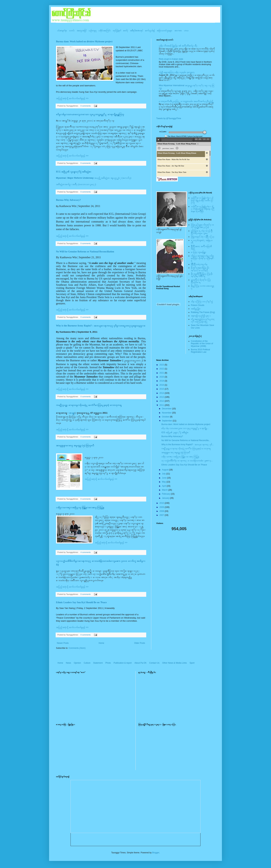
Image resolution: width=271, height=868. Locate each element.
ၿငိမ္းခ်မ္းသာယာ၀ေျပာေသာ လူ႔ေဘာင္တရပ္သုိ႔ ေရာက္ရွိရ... (185, 428)
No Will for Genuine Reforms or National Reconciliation (85, 252)
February (166, 494)
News (68, 663)
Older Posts (140, 643)
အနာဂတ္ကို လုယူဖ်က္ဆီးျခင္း (201, 316)
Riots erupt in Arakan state (171, 59)
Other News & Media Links (175, 663)
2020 (162, 377)
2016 (162, 385)
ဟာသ (186, 31)
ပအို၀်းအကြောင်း (105, 31)
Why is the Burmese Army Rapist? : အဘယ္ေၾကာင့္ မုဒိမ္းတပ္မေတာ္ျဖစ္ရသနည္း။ (101, 326)
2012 (162, 401)
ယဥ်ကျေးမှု (93, 31)
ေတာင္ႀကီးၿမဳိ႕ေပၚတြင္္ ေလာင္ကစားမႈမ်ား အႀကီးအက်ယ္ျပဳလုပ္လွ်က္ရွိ (186, 101)
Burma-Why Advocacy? (68, 200)
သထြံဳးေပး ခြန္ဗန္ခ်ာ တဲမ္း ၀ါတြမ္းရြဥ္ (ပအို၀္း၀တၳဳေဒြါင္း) (202, 200)
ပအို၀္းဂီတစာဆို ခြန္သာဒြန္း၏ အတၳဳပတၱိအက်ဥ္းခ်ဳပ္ (178, 46)
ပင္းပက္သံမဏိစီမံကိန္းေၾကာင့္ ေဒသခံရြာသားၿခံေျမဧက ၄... (187, 461)
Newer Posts (63, 643)
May (164, 482)
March (165, 490)
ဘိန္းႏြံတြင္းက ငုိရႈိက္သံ (202, 302)
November (167, 413)
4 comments (86, 552)
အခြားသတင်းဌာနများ (165, 31)
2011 (162, 405)
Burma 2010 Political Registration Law (200, 351)
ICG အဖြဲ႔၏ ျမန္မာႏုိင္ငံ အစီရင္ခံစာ (74, 172)
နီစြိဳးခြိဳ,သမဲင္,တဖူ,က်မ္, (199, 264)
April (164, 486)
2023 (162, 365)
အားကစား (178, 31)
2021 (162, 373)
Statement (98, 663)
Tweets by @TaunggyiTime (169, 118)
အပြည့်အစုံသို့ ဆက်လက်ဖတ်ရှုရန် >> (72, 98)
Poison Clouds (198, 305)
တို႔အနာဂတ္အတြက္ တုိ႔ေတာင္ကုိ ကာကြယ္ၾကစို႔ (203, 320)
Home (101, 643)
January (166, 498)
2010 (162, 503)
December (167, 409)
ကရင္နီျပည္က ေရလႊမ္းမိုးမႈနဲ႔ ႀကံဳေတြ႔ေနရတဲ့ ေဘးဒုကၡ (89, 405)
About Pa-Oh (140, 663)
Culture (87, 663)
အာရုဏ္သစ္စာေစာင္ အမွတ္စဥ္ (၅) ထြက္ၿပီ (75, 445)
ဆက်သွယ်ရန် (150, 31)
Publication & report (123, 663)
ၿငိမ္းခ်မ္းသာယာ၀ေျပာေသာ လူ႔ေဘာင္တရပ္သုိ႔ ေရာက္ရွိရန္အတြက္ (90, 114)
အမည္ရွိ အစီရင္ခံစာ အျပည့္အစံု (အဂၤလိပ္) (94, 178)
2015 (162, 389)
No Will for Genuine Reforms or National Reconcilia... (186, 440)
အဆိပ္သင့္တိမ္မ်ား (196, 309)
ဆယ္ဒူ (72, 413)
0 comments (86, 106)
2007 (162, 515)
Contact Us (154, 663)
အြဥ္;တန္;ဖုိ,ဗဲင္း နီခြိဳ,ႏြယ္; (203, 237)
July (164, 474)
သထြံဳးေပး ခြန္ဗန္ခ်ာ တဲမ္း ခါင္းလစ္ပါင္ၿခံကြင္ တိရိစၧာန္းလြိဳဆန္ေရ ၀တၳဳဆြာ (202, 209)
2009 (162, 507)
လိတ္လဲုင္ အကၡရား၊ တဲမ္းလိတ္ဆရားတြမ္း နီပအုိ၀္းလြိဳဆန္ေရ (203, 258)
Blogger (156, 853)
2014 (162, 393)
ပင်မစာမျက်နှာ (62, 31)
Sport (192, 663)
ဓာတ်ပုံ (126, 31)
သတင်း (72, 31)
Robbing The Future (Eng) (203, 312)
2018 (162, 381)
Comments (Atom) (77, 648)
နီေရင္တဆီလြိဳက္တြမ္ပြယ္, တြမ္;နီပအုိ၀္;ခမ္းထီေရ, (202, 275)
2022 (162, 369)
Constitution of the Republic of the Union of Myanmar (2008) (202, 344)
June (164, 478)
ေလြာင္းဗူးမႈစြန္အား (199, 252)
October (166, 417)
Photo (108, 663)
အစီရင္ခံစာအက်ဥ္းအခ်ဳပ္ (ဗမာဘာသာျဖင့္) (76, 184)
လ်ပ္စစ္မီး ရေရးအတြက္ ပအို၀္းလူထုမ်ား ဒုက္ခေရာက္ (177, 72)
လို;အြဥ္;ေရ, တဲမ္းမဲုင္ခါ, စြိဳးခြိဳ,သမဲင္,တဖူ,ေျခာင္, (202, 232)
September (167, 421)
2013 (162, 397)
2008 (162, 511)
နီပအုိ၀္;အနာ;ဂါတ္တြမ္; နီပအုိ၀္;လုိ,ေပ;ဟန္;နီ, (200, 269)
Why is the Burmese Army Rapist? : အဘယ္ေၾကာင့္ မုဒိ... (188, 445)
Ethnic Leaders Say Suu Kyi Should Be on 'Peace (81, 602)
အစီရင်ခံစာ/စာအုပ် (136, 31)
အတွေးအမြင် (82, 31)
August (165, 470)
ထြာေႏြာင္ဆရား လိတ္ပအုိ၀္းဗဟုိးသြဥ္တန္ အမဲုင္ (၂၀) (202, 226)
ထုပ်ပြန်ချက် (117, 31)
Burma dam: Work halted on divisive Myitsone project (84, 42)
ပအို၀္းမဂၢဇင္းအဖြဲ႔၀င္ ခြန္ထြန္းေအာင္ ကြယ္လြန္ (80, 507)
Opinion (77, 663)
